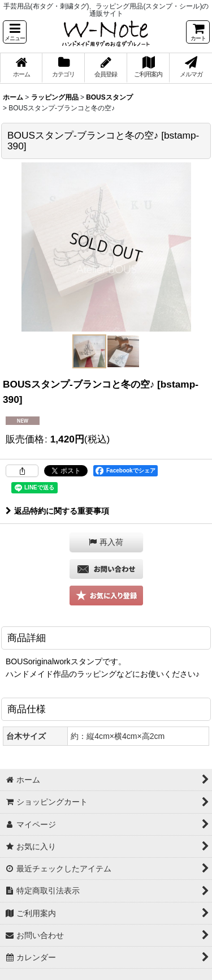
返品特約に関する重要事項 (57, 511)
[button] (15, 32)
